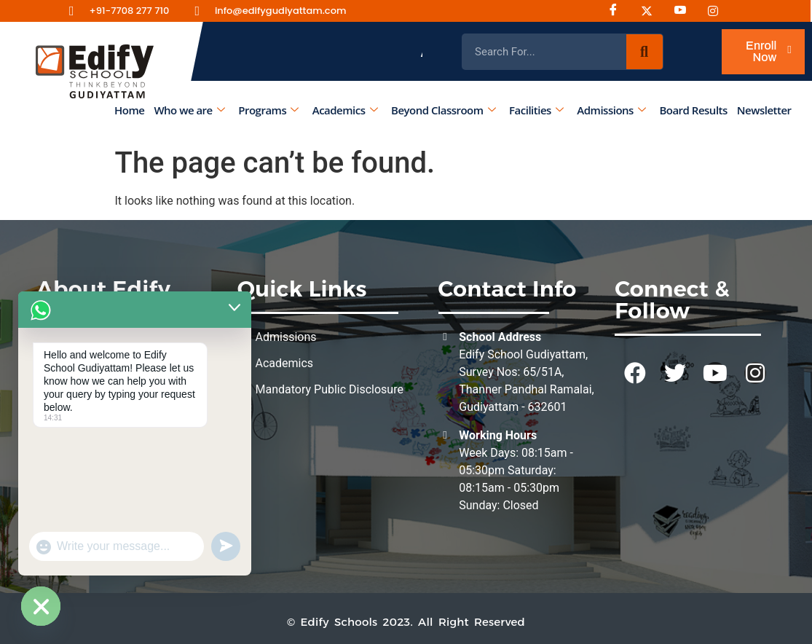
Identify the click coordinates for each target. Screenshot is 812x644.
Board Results (694, 110)
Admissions (612, 110)
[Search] (645, 52)
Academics (345, 110)
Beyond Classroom (443, 110)
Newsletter (764, 110)
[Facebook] (618, 11)
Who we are (190, 110)
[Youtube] (685, 11)
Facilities (537, 110)
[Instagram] (652, 11)
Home (129, 110)
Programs (269, 110)
